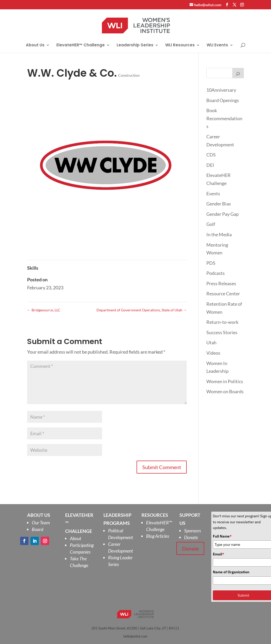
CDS (211, 155)
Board (37, 529)
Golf (211, 224)
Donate (191, 537)
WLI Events (217, 45)
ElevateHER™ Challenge (81, 45)
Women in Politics (225, 381)
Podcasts (216, 273)
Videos (213, 353)
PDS (211, 263)
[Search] (238, 73)
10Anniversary (221, 90)
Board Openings (223, 100)
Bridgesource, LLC (44, 310)
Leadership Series (135, 45)
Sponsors (193, 531)
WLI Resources (180, 45)
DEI (210, 165)
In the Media (219, 234)
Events (213, 194)
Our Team (41, 523)
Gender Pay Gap (223, 214)
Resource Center (223, 294)
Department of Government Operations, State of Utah (142, 310)
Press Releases (221, 283)
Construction (129, 75)
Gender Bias (219, 204)
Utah (211, 342)
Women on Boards (225, 391)
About (76, 538)
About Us (35, 45)
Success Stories (222, 332)
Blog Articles (158, 536)
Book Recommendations (224, 118)
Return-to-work (222, 322)
